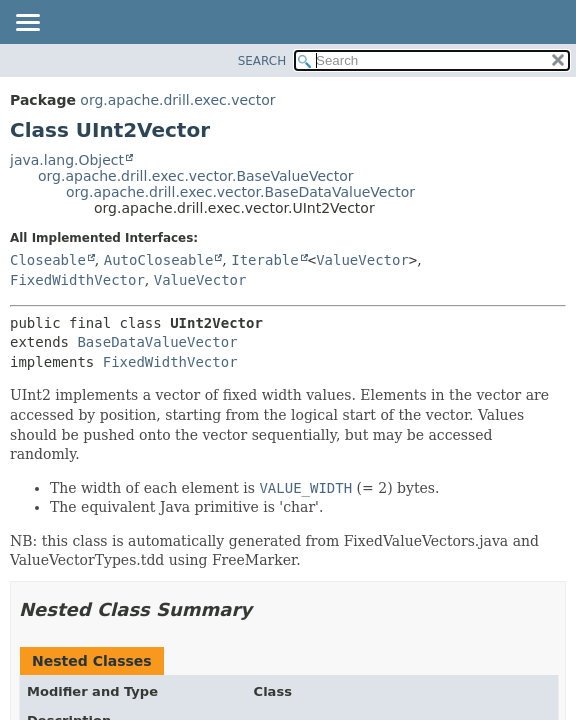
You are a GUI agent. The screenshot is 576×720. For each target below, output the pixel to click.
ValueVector (362, 260)
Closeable (48, 260)
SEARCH (262, 61)
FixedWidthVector (77, 280)
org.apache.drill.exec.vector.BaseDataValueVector (240, 192)
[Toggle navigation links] (27, 24)
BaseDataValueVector (157, 342)
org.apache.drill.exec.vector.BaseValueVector (196, 176)
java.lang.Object (67, 160)
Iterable (264, 260)
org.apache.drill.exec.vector (177, 100)
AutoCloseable (159, 260)
